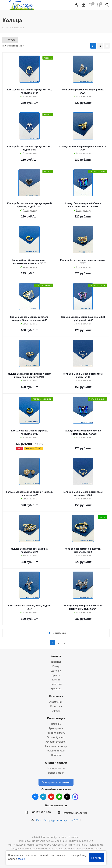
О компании (56, 702)
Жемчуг (56, 666)
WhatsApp (59, 797)
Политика (56, 706)
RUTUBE (67, 797)
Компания (56, 696)
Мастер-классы (56, 768)
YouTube (51, 797)
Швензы (56, 662)
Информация (56, 718)
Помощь (56, 724)
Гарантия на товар (56, 746)
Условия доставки (56, 742)
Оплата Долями (56, 737)
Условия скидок (56, 751)
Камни (56, 679)
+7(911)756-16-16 (41, 812)
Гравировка (56, 728)
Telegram (43, 797)
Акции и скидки (56, 763)
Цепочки (56, 671)
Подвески (56, 684)
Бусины (56, 675)
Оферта (56, 711)
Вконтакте (35, 797)
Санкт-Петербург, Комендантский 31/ (58, 820)
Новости (56, 755)
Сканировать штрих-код (56, 782)
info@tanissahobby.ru (75, 813)
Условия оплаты (56, 733)
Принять (96, 858)
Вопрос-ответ (56, 773)
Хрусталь (56, 688)
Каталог (56, 656)
